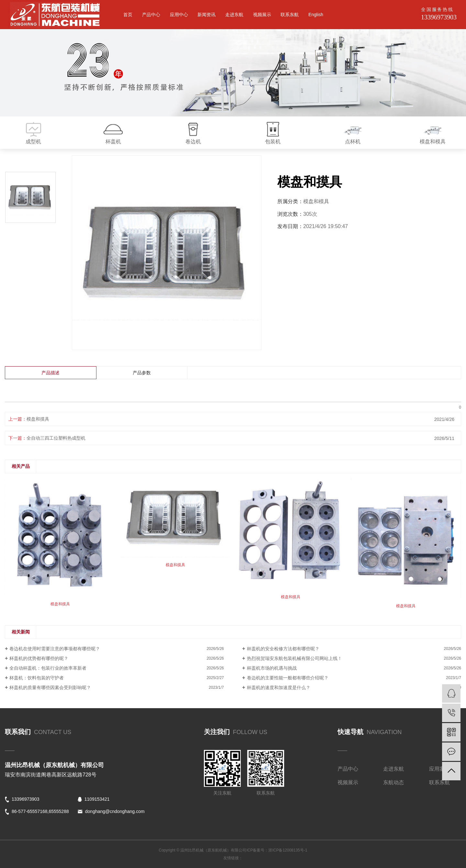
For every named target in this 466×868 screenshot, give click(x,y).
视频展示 (262, 15)
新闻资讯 (206, 15)
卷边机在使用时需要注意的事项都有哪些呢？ (55, 649)
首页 (128, 15)
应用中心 (179, 15)
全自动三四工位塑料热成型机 (56, 438)
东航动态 (394, 782)
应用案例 (439, 769)
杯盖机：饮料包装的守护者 (37, 678)
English (316, 15)
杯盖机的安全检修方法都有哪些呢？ (283, 649)
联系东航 (290, 15)
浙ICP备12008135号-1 (288, 850)
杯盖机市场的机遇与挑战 (272, 668)
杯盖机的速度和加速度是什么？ (279, 687)
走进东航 (234, 15)
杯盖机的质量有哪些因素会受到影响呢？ (50, 687)
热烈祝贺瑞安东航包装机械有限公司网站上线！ (294, 658)
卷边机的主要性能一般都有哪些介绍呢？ (288, 678)
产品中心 (151, 15)
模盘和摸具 (38, 419)
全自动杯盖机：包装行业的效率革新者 (48, 668)
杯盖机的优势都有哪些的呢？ (39, 658)
